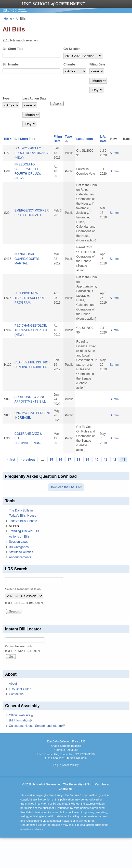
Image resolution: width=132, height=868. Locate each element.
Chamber (70, 64)
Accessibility (71, 765)
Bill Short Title (13, 49)
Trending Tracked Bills (24, 531)
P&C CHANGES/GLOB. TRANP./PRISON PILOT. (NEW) (31, 330)
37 (69, 460)
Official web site (21, 715)
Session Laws (18, 542)
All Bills (14, 526)
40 (96, 460)
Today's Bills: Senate (23, 521)
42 (114, 460)
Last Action (84, 139)
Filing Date (97, 64)
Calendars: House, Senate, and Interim (37, 726)
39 (87, 460)
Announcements (20, 557)
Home (8, 19)
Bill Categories (19, 547)
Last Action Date (34, 98)
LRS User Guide (20, 689)
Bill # (8, 139)
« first (11, 460)
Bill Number (11, 64)
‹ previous (28, 460)
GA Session (72, 49)
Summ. (115, 153)
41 (105, 460)
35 (51, 460)
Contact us (16, 694)
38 (78, 460)
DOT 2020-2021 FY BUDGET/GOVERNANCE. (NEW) (33, 153)
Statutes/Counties (21, 552)
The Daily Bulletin (21, 510)
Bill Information (21, 720)
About (13, 684)
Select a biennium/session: (23, 589)
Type (6, 98)
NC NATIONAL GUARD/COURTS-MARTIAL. (27, 259)
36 (60, 460)
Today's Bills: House (23, 516)
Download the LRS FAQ (66, 487)
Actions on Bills (19, 537)
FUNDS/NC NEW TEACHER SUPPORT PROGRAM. (30, 298)
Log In (57, 765)
